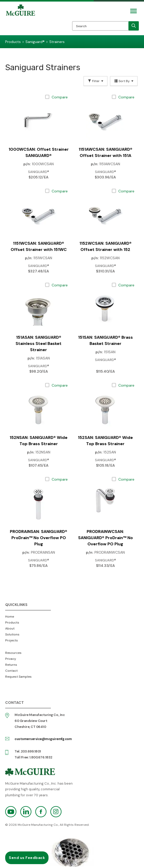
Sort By (124, 81)
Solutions (12, 634)
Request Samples (18, 677)
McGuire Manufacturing (20, 20)
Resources (13, 653)
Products (12, 623)
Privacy (11, 659)
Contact (11, 671)
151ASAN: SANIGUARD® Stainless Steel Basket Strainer (39, 343)
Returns (11, 665)
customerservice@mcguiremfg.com (43, 739)
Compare (60, 97)
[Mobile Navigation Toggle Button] (133, 11)
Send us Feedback (27, 858)
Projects (12, 640)
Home (10, 617)
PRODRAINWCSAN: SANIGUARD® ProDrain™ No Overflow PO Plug (105, 538)
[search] (134, 26)
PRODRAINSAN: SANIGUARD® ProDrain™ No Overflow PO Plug (39, 538)
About (10, 628)
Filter (95, 81)
